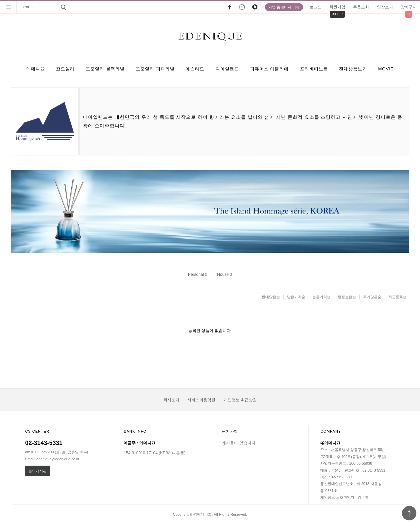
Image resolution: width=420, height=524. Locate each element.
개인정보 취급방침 (240, 400)
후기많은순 (372, 297)
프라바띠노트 (314, 69)
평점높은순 (347, 297)
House (224, 275)
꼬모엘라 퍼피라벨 (155, 69)
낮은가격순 (296, 297)
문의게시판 (37, 471)
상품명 (17, 1)
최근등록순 (397, 297)
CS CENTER (37, 431)
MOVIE (386, 69)
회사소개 (171, 400)
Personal (197, 275)
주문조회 (361, 7)
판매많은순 (271, 297)
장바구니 (409, 7)
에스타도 (195, 69)
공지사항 (230, 431)
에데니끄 (36, 69)
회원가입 (337, 7)
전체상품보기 (353, 69)
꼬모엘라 (65, 69)
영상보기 (385, 7)
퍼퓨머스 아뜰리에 (269, 69)
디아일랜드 (227, 69)
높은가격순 (321, 297)
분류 (8, 7)
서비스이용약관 (201, 400)
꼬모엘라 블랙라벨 (105, 69)
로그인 (316, 7)
